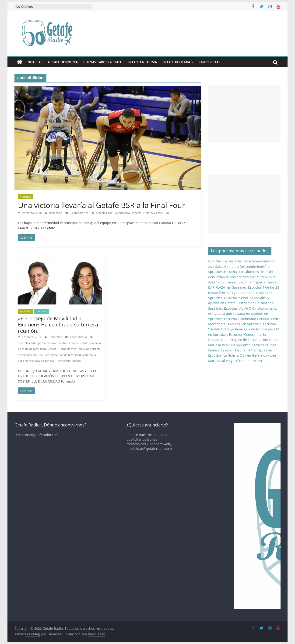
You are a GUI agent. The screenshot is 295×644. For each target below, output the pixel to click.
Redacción (56, 213)
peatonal (50, 355)
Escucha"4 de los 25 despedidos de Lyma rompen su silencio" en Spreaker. (244, 293)
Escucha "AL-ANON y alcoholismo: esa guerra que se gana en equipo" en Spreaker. (243, 314)
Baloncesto (122, 213)
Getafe (148, 213)
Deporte (136, 213)
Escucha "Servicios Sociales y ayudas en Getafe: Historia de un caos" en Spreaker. (241, 303)
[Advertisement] (244, 114)
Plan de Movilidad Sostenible (76, 355)
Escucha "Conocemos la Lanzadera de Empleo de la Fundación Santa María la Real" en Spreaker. (243, 340)
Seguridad (48, 361)
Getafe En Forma (142, 62)
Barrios (95, 343)
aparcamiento (46, 343)
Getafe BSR (161, 213)
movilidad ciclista (90, 349)
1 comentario (76, 337)
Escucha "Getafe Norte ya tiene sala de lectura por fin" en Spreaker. (244, 329)
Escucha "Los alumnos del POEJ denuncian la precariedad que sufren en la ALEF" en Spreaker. (242, 277)
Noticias (35, 62)
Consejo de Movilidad (32, 349)
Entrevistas (210, 62)
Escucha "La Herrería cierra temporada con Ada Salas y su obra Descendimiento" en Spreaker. (242, 266)
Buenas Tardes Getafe (103, 62)
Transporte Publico (68, 361)
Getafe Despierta (63, 62)
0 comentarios (77, 213)
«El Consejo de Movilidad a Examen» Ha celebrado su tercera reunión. (58, 324)
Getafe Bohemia (176, 62)
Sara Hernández (29, 361)
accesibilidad (104, 213)
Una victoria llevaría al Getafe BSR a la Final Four (102, 205)
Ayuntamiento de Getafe (73, 343)
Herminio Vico (67, 349)
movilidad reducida (30, 355)
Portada (42, 311)
